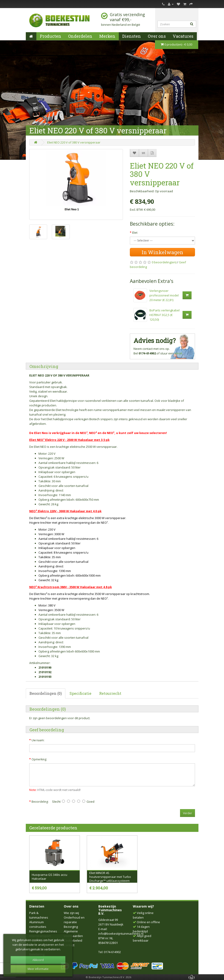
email (178, 353)
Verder (188, 813)
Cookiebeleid (73, 940)
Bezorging (71, 927)
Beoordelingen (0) (46, 693)
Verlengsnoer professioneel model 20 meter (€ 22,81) (164, 295)
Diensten (132, 36)
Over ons (157, 36)
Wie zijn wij (71, 913)
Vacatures (183, 36)
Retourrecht (110, 693)
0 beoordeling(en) (164, 262)
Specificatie (80, 693)
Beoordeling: (40, 802)
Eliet (135, 233)
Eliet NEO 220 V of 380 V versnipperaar (74, 142)
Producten (51, 36)
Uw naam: (38, 740)
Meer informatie (38, 969)
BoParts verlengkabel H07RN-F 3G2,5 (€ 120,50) (164, 315)
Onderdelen (80, 36)
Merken (107, 36)
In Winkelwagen (162, 252)
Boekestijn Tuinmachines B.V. (110, 910)
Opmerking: (39, 759)
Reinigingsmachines (43, 931)
